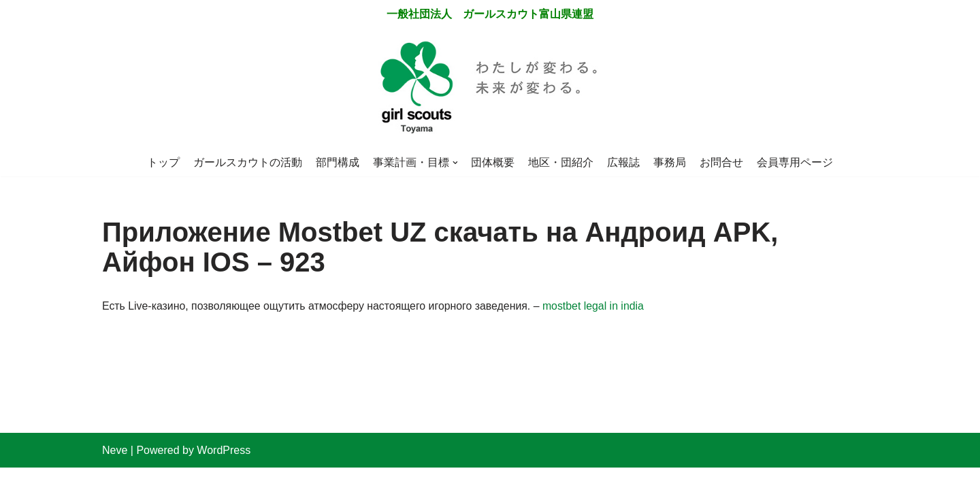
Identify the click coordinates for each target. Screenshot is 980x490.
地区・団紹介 (561, 162)
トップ (163, 162)
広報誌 (624, 162)
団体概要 (493, 162)
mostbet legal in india (598, 307)
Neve (115, 473)
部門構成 (338, 162)
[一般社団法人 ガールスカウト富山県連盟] (490, 89)
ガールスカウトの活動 (248, 162)
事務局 (670, 162)
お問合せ (722, 162)
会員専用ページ (796, 162)
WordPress (224, 473)
